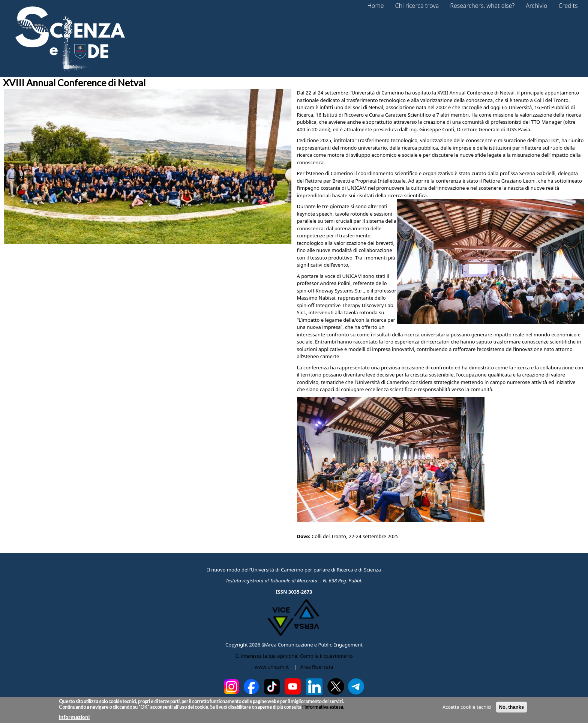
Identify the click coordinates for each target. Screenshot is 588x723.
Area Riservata (317, 667)
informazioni (74, 719)
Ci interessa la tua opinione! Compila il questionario (294, 656)
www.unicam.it (272, 667)
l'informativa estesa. (323, 709)
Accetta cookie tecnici (467, 709)
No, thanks (511, 709)
